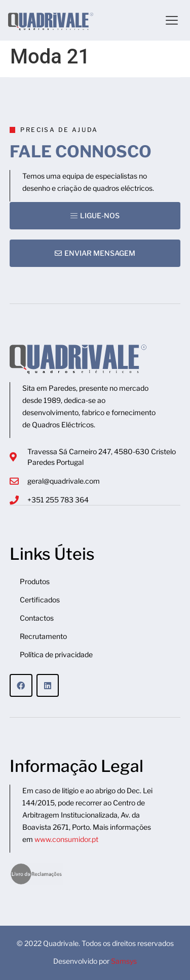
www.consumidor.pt (66, 839)
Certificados (40, 600)
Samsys (124, 961)
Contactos (37, 618)
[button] (172, 20)
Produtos (35, 581)
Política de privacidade (56, 654)
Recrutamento (43, 636)
